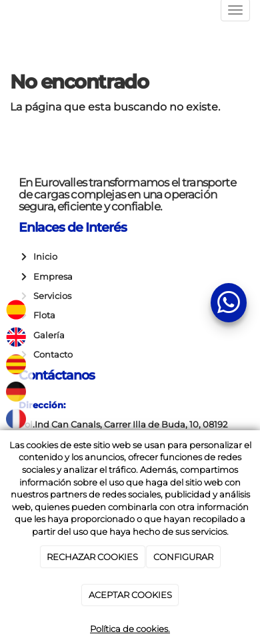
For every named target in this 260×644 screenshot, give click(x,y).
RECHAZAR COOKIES (92, 557)
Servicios (50, 296)
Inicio (43, 257)
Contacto (51, 355)
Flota (42, 315)
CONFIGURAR (183, 557)
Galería (47, 335)
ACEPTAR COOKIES (130, 595)
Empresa (51, 277)
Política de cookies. (130, 629)
